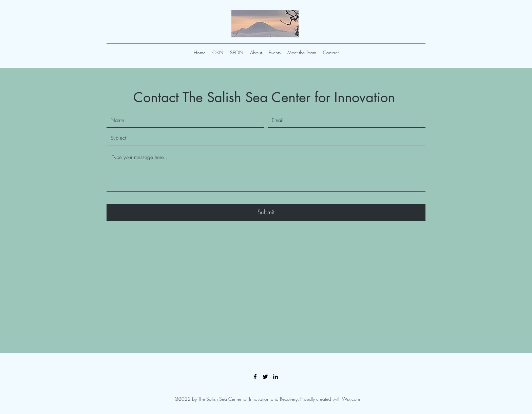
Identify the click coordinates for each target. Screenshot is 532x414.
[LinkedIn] (275, 377)
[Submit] (266, 212)
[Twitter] (265, 377)
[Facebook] (255, 377)
